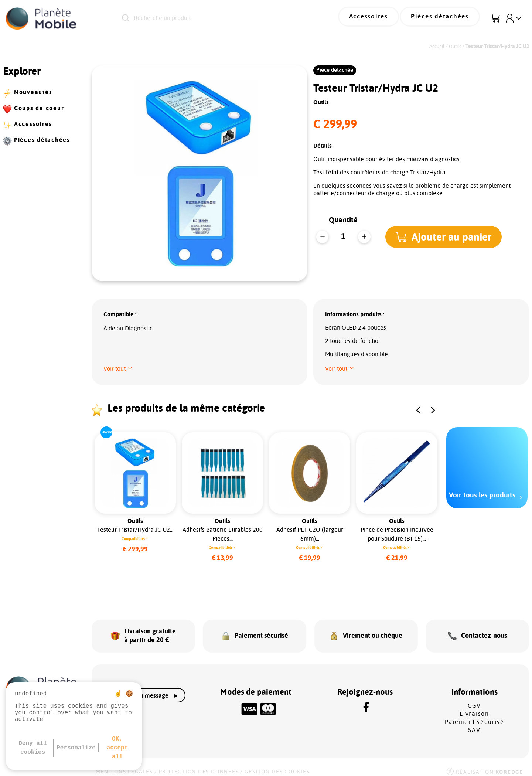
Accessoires (379, 18)
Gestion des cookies (277, 766)
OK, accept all (117, 748)
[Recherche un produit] (214, 18)
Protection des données (199, 766)
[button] (445, 237)
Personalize (76, 748)
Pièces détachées (444, 18)
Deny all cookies (33, 748)
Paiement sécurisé (475, 716)
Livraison (474, 708)
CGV (474, 700)
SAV (474, 724)
